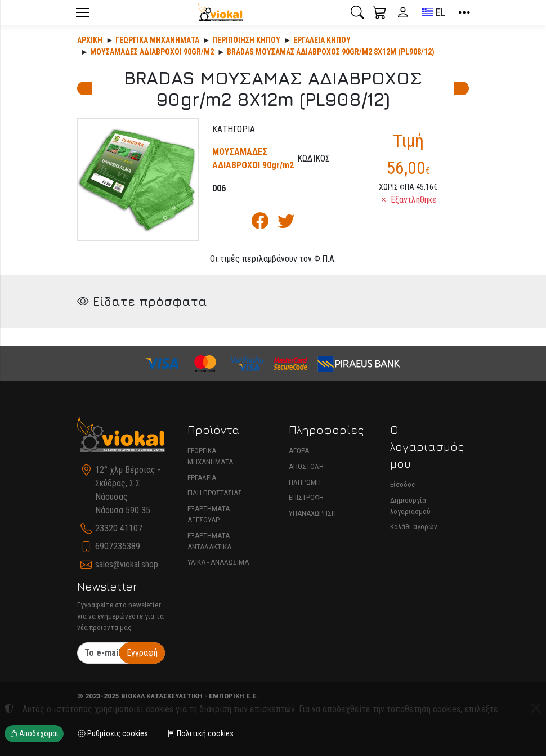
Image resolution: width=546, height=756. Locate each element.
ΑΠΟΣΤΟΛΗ (306, 466)
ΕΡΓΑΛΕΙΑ (202, 478)
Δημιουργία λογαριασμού (410, 506)
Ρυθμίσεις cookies (113, 733)
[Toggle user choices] (403, 12)
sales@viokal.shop (127, 564)
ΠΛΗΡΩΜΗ (305, 482)
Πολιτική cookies (200, 733)
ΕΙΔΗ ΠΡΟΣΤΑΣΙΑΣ (215, 493)
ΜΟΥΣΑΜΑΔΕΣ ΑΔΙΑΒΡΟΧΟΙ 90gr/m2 (152, 52)
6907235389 (118, 546)
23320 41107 (119, 528)
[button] (357, 12)
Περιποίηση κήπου (246, 40)
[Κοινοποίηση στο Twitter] (286, 224)
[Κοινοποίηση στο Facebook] (260, 224)
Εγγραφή (142, 653)
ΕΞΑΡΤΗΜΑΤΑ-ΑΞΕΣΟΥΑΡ (209, 514)
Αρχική (90, 40)
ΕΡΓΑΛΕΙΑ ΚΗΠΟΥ (322, 40)
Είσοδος (403, 484)
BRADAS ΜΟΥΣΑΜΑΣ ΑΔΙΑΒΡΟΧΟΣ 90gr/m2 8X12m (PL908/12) (331, 52)
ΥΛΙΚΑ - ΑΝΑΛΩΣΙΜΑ (218, 562)
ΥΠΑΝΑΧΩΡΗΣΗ (312, 513)
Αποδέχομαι (34, 733)
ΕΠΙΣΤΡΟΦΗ (306, 497)
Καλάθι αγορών (414, 527)
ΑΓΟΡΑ (299, 451)
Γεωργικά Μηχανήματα (157, 40)
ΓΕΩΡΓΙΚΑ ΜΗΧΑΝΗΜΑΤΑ (210, 456)
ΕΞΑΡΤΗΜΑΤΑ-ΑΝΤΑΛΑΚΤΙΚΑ (209, 541)
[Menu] (82, 12)
